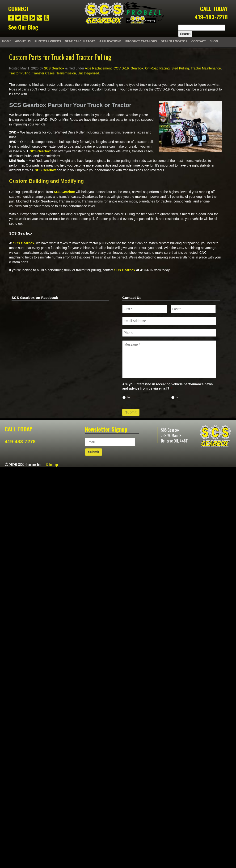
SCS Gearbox (54, 68)
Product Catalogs (141, 41)
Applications (110, 41)
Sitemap (52, 464)
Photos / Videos (48, 41)
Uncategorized (88, 73)
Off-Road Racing (157, 68)
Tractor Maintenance (206, 68)
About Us (23, 41)
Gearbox (137, 68)
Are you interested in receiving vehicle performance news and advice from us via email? (168, 386)
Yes (129, 397)
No (177, 397)
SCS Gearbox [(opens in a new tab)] (40, 151)
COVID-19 (121, 68)
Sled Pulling (180, 68)
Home (7, 41)
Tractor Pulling (20, 73)
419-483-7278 (211, 17)
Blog (214, 41)
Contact (198, 41)
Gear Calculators (80, 41)
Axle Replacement (98, 68)
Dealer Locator (174, 41)
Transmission (66, 73)
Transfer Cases (43, 73)
